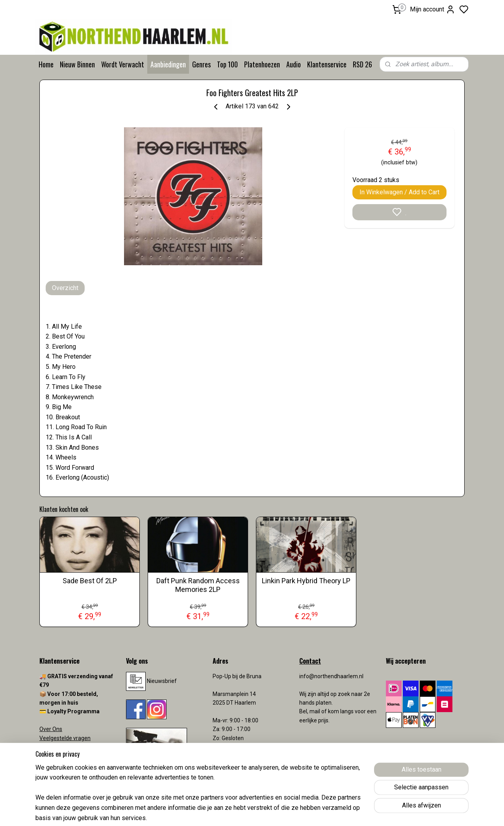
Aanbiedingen (168, 64)
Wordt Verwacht (123, 64)
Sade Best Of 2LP (90, 581)
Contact (49, 747)
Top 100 (227, 64)
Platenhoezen (262, 64)
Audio (294, 64)
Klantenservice (327, 64)
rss (298, 812)
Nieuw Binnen (77, 64)
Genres (201, 64)
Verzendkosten (59, 755)
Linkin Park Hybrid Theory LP (306, 581)
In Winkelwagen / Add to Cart (399, 192)
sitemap (283, 812)
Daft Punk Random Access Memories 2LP (198, 585)
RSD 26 (362, 64)
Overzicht (65, 288)
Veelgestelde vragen (65, 738)
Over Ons (51, 729)
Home (46, 64)
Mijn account (433, 9)
